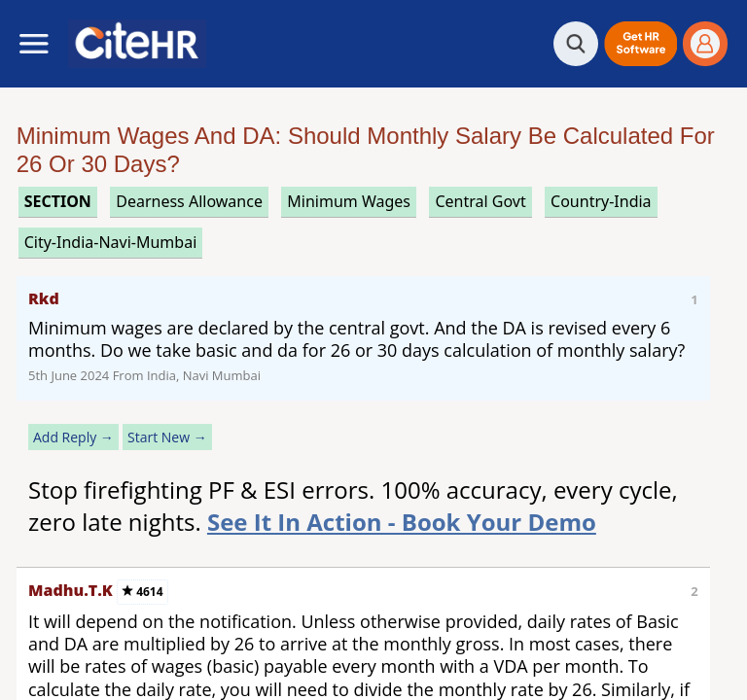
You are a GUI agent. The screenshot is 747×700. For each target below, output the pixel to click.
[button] (640, 44)
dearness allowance (189, 201)
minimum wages (349, 201)
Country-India (601, 201)
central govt (480, 201)
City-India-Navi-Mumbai (111, 242)
